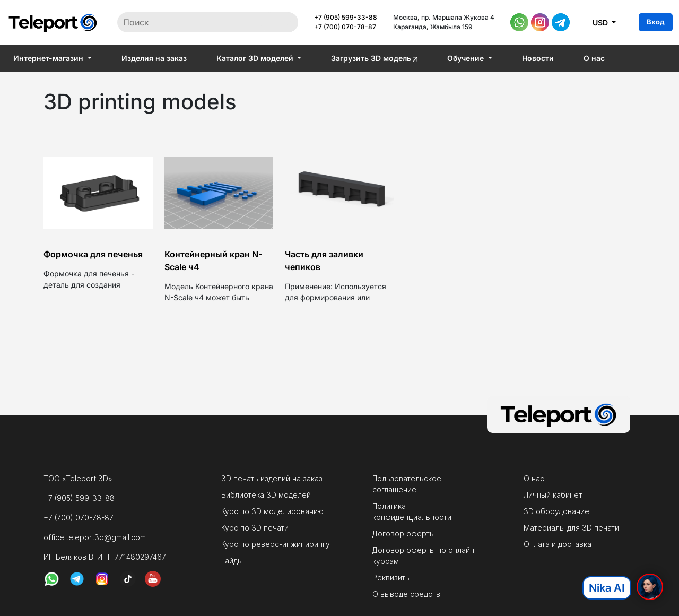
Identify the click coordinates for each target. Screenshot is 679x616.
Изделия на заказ (154, 58)
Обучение (467, 58)
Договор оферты (404, 533)
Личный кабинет (553, 495)
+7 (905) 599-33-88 (346, 17)
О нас (594, 58)
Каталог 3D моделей (256, 58)
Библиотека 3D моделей (266, 495)
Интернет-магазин (49, 58)
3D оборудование (556, 511)
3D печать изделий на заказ (272, 478)
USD (601, 23)
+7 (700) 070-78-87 (345, 27)
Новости (538, 58)
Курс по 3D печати (255, 528)
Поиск (279, 22)
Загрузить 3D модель (374, 58)
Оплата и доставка (558, 544)
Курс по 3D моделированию (272, 511)
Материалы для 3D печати (571, 528)
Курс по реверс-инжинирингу (276, 544)
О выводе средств (406, 594)
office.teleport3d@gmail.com (95, 537)
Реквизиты (391, 578)
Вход (656, 22)
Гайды (232, 561)
